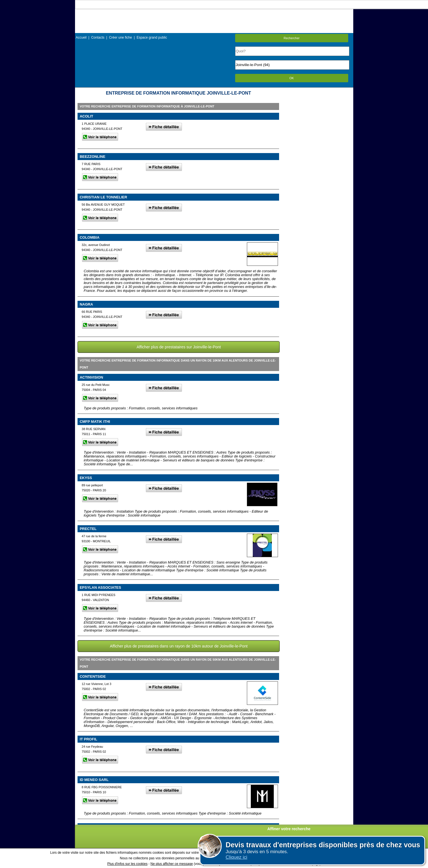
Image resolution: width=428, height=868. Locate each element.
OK (292, 78)
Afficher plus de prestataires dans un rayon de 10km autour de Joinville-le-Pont (179, 646)
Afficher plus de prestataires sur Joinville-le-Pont (179, 347)
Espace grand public (152, 37)
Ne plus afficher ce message (172, 864)
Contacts (98, 37)
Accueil (81, 37)
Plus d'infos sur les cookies (127, 864)
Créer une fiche (120, 37)
